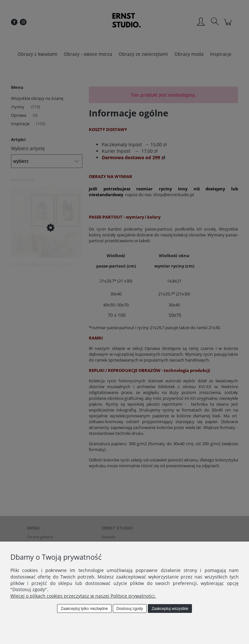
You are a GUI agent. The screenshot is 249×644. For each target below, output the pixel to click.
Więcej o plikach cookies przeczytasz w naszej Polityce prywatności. (83, 596)
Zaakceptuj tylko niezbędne (84, 609)
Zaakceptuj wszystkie (170, 609)
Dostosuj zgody (130, 609)
